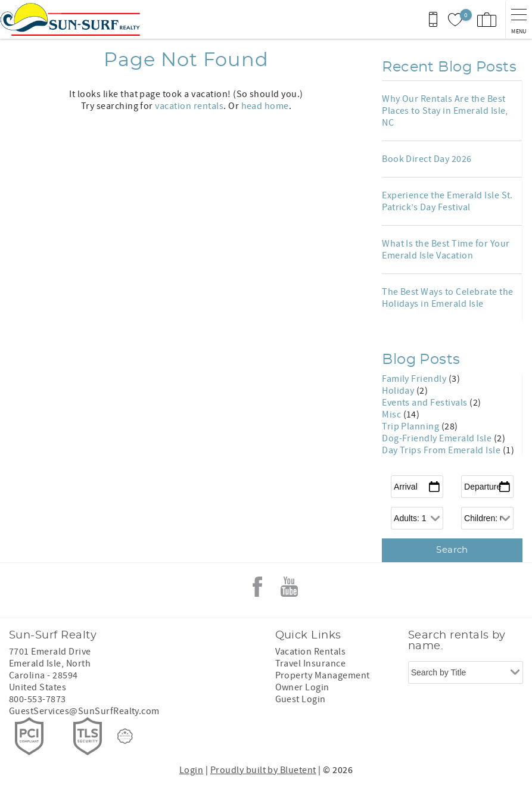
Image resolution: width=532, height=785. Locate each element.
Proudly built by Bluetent (263, 770)
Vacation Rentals (311, 652)
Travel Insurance (311, 663)
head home (265, 106)
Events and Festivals (426, 403)
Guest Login (301, 699)
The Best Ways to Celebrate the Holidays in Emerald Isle (447, 298)
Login (191, 770)
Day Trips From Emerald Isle (442, 450)
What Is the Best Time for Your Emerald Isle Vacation (446, 250)
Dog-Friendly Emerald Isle (438, 438)
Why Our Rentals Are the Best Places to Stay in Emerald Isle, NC (445, 111)
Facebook (257, 587)
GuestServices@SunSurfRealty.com (84, 711)
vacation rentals (189, 106)
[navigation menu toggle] (519, 19)
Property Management (323, 675)
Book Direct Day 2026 (427, 159)
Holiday (399, 391)
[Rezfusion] (125, 736)
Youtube (289, 587)
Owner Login (302, 687)
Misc (392, 415)
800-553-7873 (38, 699)
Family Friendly (415, 379)
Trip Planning (412, 426)
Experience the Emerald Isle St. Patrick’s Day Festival (447, 201)
